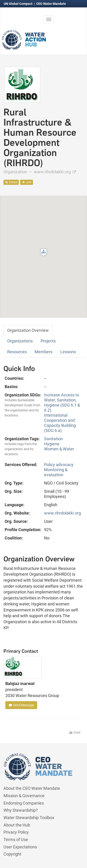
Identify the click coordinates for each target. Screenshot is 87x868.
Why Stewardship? (21, 810)
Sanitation (53, 439)
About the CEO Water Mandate (32, 788)
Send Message (21, 705)
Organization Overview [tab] (28, 330)
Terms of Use (16, 840)
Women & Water (59, 449)
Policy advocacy (59, 465)
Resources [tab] (17, 352)
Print (75, 733)
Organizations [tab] (20, 341)
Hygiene (52, 444)
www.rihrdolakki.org (55, 172)
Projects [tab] (48, 341)
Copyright (12, 854)
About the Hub (17, 825)
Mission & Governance (24, 796)
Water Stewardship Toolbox (29, 818)
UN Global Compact (18, 4)
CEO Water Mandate (51, 4)
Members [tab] (43, 352)
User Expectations (20, 847)
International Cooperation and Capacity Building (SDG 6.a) (60, 423)
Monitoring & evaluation (56, 472)
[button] (44, 252)
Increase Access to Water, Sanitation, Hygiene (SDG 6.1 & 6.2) (62, 403)
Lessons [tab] (68, 352)
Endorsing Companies (24, 803)
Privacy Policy (16, 832)
